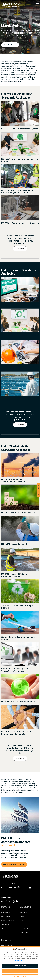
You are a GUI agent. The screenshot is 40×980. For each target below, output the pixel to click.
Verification (25, 932)
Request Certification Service (14, 864)
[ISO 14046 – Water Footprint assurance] (20, 532)
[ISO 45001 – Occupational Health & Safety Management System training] (20, 356)
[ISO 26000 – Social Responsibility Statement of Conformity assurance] (20, 721)
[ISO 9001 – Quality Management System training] (20, 293)
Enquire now (20, 249)
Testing (5, 928)
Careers (24, 924)
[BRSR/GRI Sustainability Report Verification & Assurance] (20, 658)
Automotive (6, 945)
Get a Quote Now (10, 45)
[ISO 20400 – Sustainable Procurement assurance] (20, 689)
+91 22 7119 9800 (11, 883)
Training (5, 924)
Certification (7, 912)
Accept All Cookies (20, 971)
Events (23, 920)
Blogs (23, 916)
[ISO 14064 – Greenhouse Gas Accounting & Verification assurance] (20, 469)
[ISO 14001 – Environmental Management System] (20, 148)
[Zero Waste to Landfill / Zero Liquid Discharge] (20, 595)
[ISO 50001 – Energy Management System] (20, 211)
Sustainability (7, 916)
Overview (24, 912)
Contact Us (25, 928)
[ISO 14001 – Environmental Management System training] (20, 324)
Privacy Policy (20, 960)
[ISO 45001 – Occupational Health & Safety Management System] (20, 180)
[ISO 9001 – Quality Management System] (20, 117)
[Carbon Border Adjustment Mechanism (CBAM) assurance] (20, 626)
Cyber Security (7, 920)
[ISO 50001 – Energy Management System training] (20, 387)
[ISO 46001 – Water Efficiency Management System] (20, 563)
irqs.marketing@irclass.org (16, 887)
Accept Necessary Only (20, 966)
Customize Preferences (20, 976)
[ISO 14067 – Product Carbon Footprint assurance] (20, 500)
